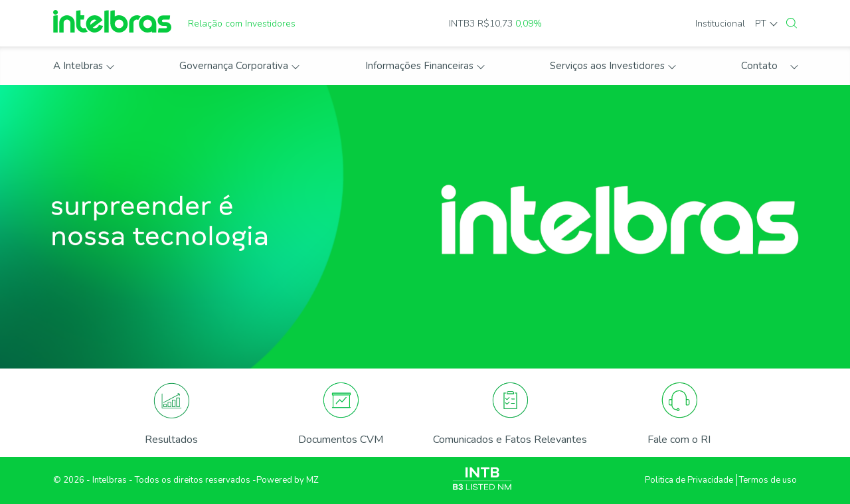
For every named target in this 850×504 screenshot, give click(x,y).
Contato (759, 66)
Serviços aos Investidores (607, 66)
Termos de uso (768, 480)
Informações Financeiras (419, 66)
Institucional (720, 24)
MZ (312, 480)
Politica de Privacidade (689, 480)
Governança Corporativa (234, 66)
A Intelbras (78, 66)
